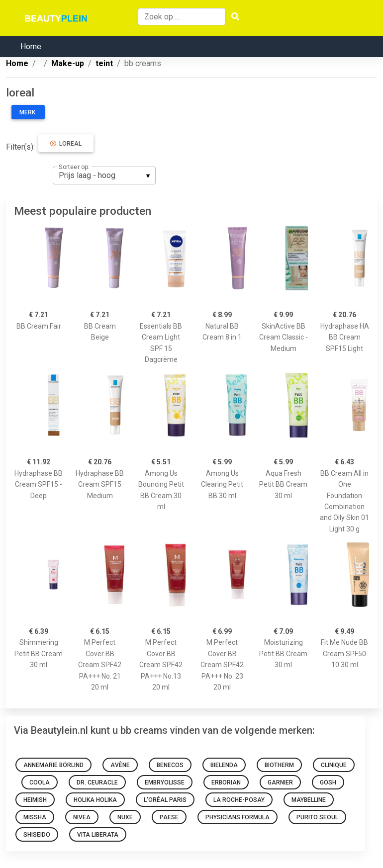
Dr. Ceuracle (97, 782)
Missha (35, 817)
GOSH (328, 782)
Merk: (28, 112)
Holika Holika (95, 800)
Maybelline (309, 800)
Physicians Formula (238, 817)
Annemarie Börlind (53, 765)
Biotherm (279, 765)
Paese (169, 817)
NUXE (125, 817)
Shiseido (37, 835)
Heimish (35, 800)
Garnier (280, 782)
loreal (66, 144)
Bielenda (224, 765)
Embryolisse (165, 782)
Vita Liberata (98, 835)
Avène (120, 765)
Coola (40, 782)
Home (31, 46)
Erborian (226, 782)
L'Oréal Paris (165, 800)
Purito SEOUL (317, 817)
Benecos (170, 765)
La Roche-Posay (239, 800)
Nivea (82, 817)
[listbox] (104, 175)
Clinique (334, 765)
